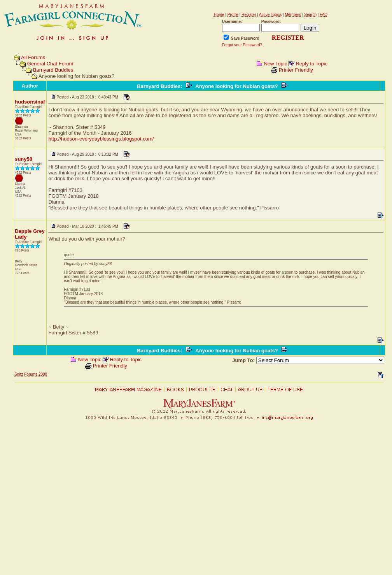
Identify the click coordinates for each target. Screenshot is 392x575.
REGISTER (288, 38)
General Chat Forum (50, 64)
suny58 (24, 159)
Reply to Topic (311, 64)
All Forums (33, 57)
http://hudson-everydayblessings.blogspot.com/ (101, 139)
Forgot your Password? (242, 45)
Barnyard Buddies (53, 70)
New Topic (276, 64)
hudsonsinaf (30, 102)
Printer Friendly (296, 70)
